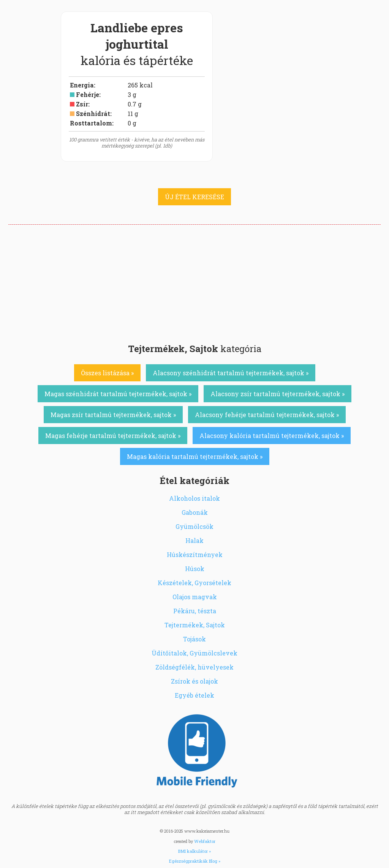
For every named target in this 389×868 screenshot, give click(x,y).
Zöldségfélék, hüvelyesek (194, 667)
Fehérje (88, 94)
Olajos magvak (195, 597)
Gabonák (195, 512)
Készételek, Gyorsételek (194, 583)
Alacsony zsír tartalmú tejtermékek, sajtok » (278, 394)
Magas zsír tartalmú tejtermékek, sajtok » (113, 415)
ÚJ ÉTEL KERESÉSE (194, 197)
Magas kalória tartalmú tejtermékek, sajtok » (195, 456)
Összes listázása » (107, 373)
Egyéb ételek (194, 695)
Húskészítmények (195, 555)
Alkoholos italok (194, 498)
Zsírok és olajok (194, 681)
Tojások (194, 639)
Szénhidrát (93, 113)
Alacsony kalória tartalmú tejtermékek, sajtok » (272, 436)
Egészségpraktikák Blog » (195, 861)
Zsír (82, 104)
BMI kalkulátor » (194, 851)
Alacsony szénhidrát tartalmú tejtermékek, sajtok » (231, 373)
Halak (194, 540)
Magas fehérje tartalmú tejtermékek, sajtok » (113, 436)
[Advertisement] (194, 282)
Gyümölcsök (194, 526)
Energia (82, 85)
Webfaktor (205, 841)
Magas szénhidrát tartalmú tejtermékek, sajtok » (118, 394)
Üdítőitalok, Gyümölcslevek (194, 653)
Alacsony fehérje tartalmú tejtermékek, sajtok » (267, 415)
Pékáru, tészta (195, 611)
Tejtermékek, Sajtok (195, 625)
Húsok (195, 569)
